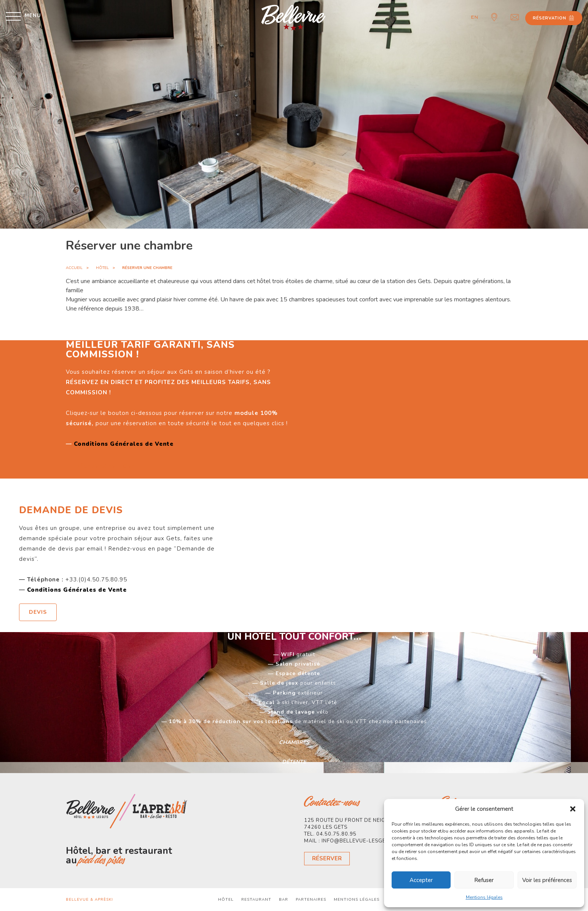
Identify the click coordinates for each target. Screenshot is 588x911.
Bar (284, 900)
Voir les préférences (547, 880)
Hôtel (102, 268)
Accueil (74, 268)
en (475, 17)
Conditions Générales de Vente (124, 444)
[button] (573, 809)
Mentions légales (484, 897)
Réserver (327, 858)
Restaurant (256, 900)
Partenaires (311, 900)
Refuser (484, 880)
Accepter (421, 880)
